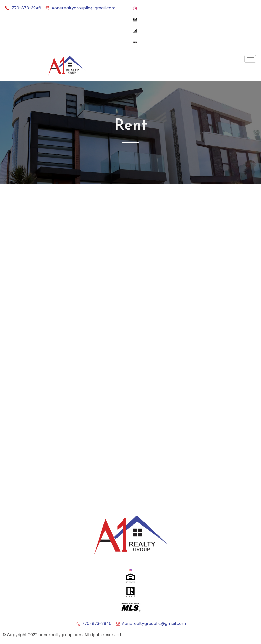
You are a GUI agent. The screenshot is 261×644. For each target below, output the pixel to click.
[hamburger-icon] (250, 59)
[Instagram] (194, 8)
